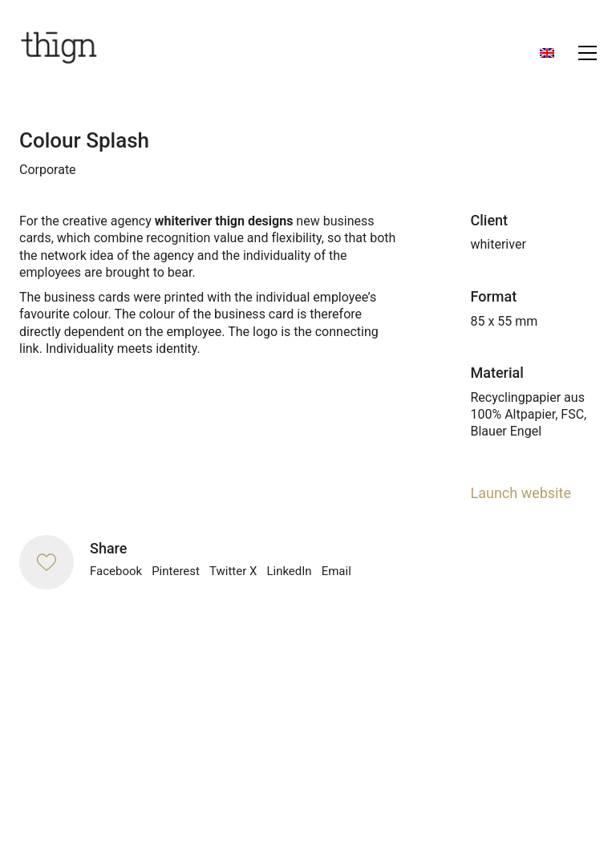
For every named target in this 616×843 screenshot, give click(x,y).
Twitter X (233, 571)
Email (336, 571)
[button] (588, 53)
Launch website (521, 493)
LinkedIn (289, 571)
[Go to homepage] (59, 53)
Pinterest (176, 571)
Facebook (116, 571)
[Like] (47, 562)
